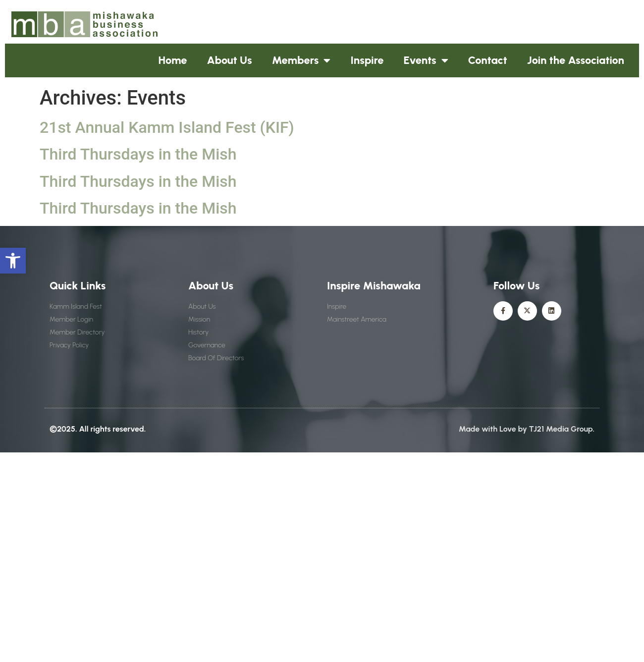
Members (301, 60)
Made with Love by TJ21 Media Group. (527, 429)
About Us (230, 60)
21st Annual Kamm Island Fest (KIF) (167, 127)
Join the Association (576, 60)
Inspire (367, 60)
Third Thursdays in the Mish (138, 154)
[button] (13, 261)
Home (173, 60)
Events (426, 60)
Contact (488, 60)
